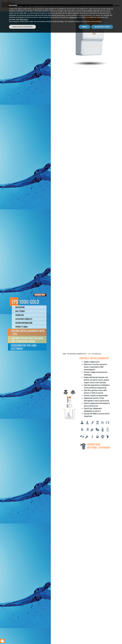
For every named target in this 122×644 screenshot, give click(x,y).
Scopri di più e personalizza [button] (22, 638)
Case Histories (100, 6)
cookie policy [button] (73, 629)
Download (89, 6)
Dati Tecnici (19, 311)
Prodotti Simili (21, 327)
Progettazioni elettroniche (73, 6)
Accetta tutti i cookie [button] (102, 638)
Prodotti (57, 6)
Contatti (117, 6)
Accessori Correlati (23, 319)
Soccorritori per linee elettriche (24, 347)
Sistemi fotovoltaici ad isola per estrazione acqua (27, 340)
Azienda (48, 6)
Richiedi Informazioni (23, 323)
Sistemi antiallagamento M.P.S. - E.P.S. (28, 332)
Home (64, 354)
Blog (110, 6)
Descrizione (19, 307)
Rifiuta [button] (85, 638)
